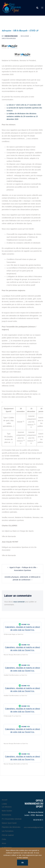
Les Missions (7, 807)
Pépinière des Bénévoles (11, 827)
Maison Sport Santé (9, 823)
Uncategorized (9, 38)
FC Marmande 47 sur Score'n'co (12, 716)
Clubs (4, 839)
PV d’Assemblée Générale (12, 819)
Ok (22, 863)
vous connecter (19, 602)
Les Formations (8, 831)
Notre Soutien (7, 811)
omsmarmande (11, 36)
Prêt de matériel (8, 835)
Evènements (6, 815)
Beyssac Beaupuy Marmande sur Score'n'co (16, 655)
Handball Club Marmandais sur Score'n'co (15, 675)
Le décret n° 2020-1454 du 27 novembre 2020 (24, 105)
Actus (4, 843)
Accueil (4, 800)
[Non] (42, 858)
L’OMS (4, 804)
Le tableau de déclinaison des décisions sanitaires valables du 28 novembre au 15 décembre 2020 (22, 116)
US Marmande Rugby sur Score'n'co (13, 634)
